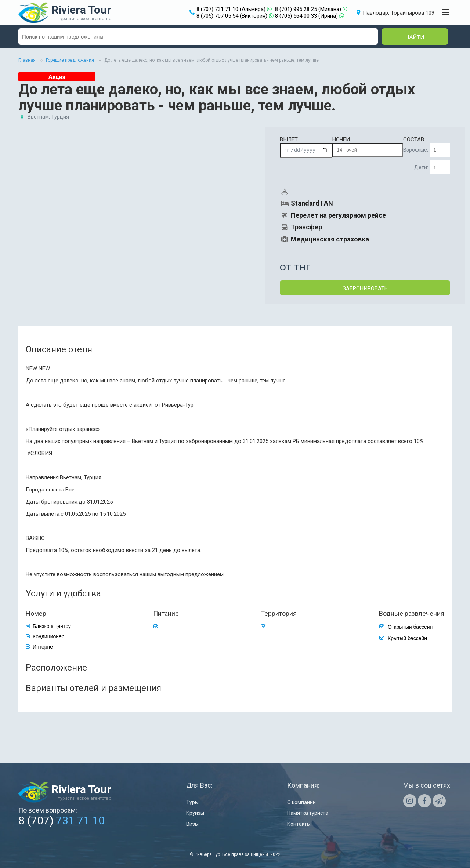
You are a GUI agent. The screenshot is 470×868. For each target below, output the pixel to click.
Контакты (299, 824)
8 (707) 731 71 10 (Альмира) (231, 9)
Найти (415, 37)
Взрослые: (427, 150)
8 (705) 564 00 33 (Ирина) (306, 16)
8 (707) (62, 820)
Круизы (195, 813)
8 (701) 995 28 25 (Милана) (308, 9)
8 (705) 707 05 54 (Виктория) (232, 16)
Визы (192, 824)
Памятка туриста (308, 813)
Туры (192, 802)
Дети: (432, 167)
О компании (301, 802)
